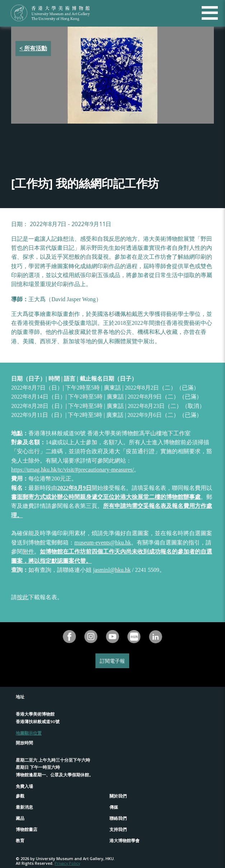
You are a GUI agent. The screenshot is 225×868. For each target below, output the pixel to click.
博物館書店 (27, 829)
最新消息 (24, 807)
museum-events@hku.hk (102, 543)
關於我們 (118, 796)
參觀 (20, 796)
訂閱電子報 (112, 661)
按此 (23, 597)
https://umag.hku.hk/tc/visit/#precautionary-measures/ (72, 470)
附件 (28, 552)
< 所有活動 (33, 48)
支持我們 (118, 829)
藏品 (20, 818)
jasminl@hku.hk (112, 570)
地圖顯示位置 (29, 733)
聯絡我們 (118, 818)
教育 (20, 841)
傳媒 (114, 807)
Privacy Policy (67, 863)
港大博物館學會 (125, 841)
